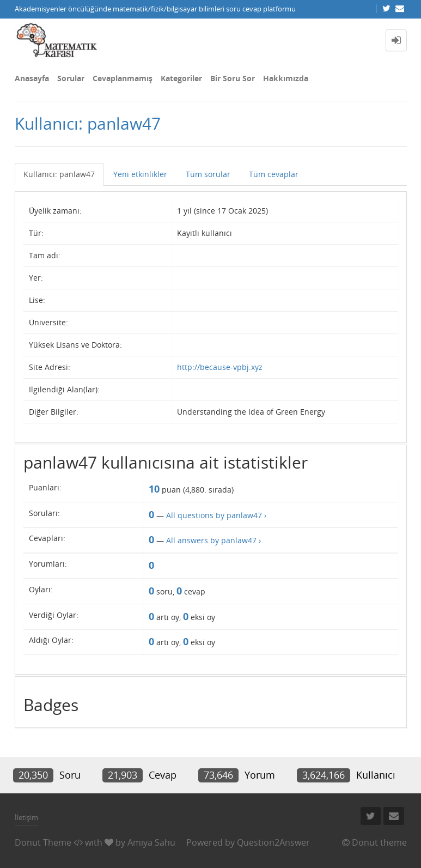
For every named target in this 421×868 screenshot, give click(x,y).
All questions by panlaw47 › (216, 515)
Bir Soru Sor (233, 78)
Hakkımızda (286, 78)
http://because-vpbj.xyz (220, 367)
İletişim (26, 817)
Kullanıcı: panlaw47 (59, 174)
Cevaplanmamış (123, 78)
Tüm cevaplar (274, 174)
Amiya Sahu (151, 842)
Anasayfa (32, 78)
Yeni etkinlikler (140, 174)
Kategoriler (181, 78)
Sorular (71, 78)
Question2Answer (273, 842)
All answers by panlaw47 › (213, 540)
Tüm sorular (208, 174)
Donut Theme (43, 842)
